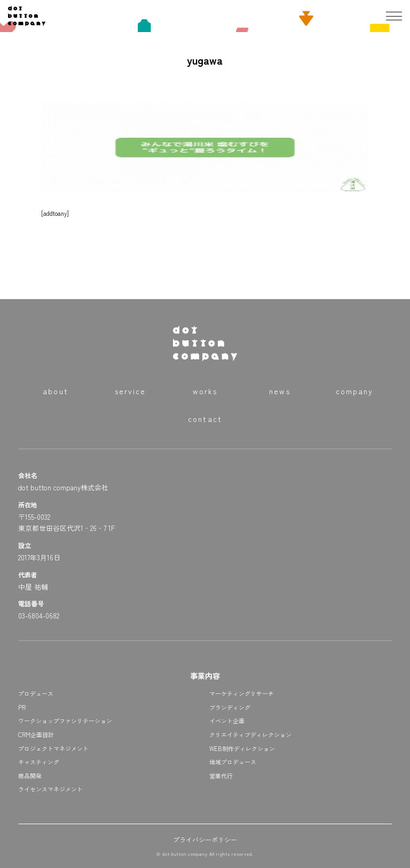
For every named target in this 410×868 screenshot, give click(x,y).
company (355, 391)
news (279, 391)
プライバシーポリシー (205, 839)
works (205, 391)
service (131, 391)
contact (205, 419)
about (56, 391)
